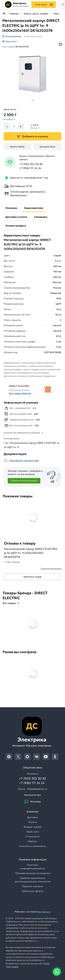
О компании (33, 836)
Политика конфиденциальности (33, 867)
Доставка (32, 817)
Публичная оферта (32, 891)
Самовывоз (41, 217)
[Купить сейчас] (17, 147)
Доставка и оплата (16, 217)
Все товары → (11, 603)
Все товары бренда (20, 393)
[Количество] (14, 126)
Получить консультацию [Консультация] (24, 481)
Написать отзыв (32, 577)
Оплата (33, 822)
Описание (11, 208)
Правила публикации (51, 568)
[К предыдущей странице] (4, 13)
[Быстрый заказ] (48, 147)
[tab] (33, 100)
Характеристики (34, 208)
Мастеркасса (44, 912)
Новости (32, 841)
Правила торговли (32, 886)
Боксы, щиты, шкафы (36, 14)
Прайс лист (33, 832)
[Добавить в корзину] (32, 136)
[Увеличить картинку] (32, 74)
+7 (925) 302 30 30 (31, 164)
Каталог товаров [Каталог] (41, 5)
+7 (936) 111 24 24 (30, 168)
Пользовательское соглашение (33, 873)
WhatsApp (33, 802)
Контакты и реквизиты (32, 846)
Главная (14, 14)
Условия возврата (16, 226)
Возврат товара (33, 827)
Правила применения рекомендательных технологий (33, 880)
